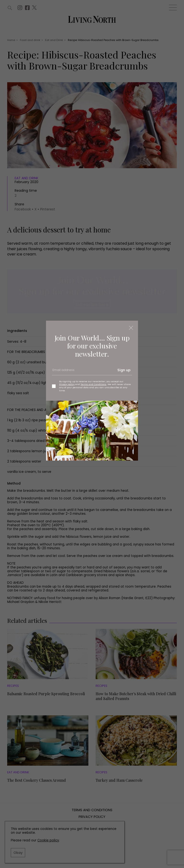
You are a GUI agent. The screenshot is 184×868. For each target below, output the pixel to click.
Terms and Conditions (93, 384)
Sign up (124, 370)
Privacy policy (67, 384)
